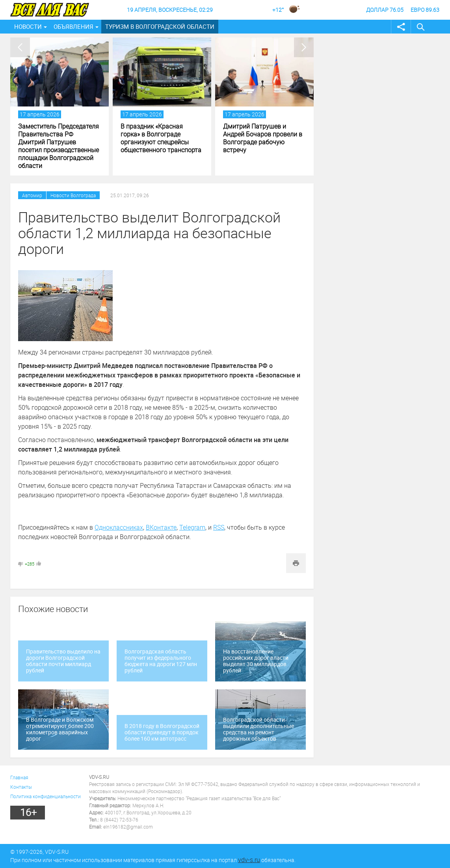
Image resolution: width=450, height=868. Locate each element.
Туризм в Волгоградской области (160, 26)
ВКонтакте (161, 527)
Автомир (32, 195)
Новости (28, 26)
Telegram (192, 527)
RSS (219, 527)
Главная (19, 777)
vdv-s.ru (249, 860)
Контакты (21, 787)
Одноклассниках (119, 527)
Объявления (73, 26)
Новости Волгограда (73, 195)
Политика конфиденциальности (46, 796)
